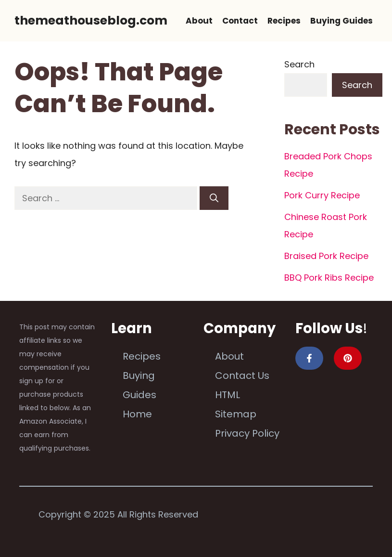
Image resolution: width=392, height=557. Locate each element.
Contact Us (242, 376)
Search (299, 64)
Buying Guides (341, 21)
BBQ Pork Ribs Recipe (329, 278)
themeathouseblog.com (91, 20)
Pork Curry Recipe (322, 195)
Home (137, 414)
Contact (240, 21)
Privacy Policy (247, 433)
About (199, 21)
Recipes (284, 21)
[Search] (214, 198)
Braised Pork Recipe (326, 256)
